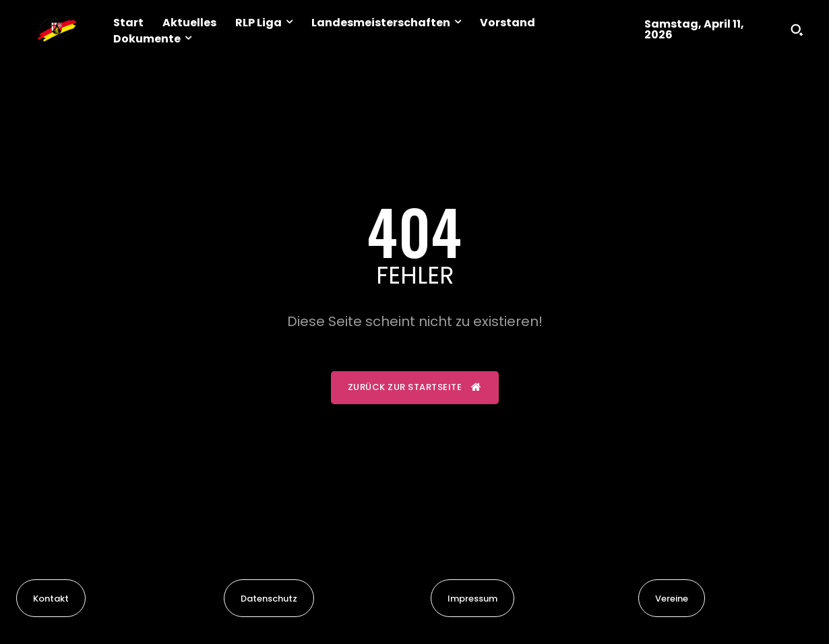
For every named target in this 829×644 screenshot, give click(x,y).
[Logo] (57, 30)
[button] (797, 30)
